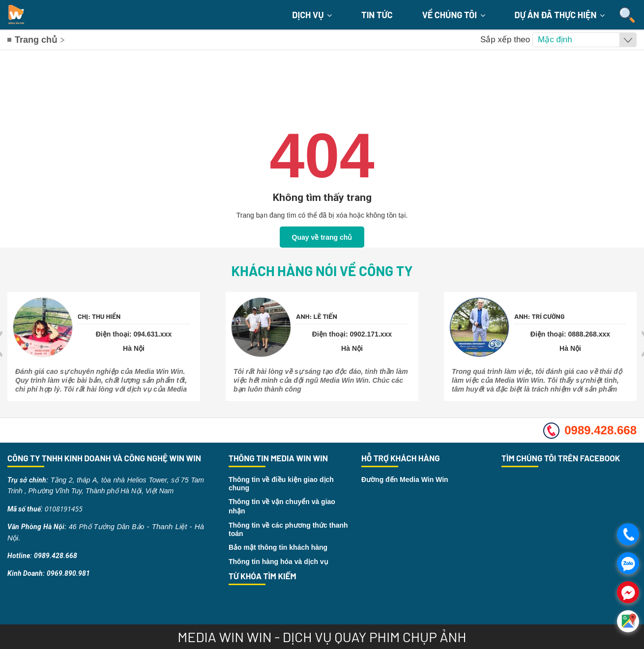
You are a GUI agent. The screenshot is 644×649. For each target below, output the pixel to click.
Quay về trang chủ (322, 237)
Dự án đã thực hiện (560, 15)
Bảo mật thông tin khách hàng (278, 547)
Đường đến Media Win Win (405, 480)
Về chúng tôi (454, 15)
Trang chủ (36, 40)
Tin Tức (377, 15)
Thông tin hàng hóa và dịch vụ (278, 562)
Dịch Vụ (312, 15)
